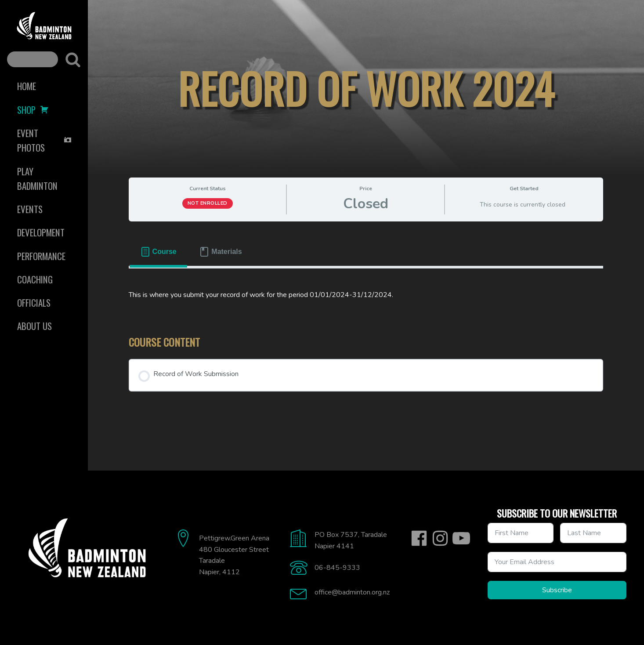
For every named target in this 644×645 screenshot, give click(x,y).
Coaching (35, 279)
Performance (41, 256)
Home (27, 86)
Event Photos (45, 140)
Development (41, 232)
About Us (34, 326)
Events (30, 209)
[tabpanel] (366, 295)
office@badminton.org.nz (352, 592)
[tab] (158, 252)
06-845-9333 (337, 568)
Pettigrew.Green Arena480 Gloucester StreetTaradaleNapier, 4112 (234, 555)
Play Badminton (37, 178)
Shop (33, 110)
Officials (34, 303)
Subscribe (557, 590)
